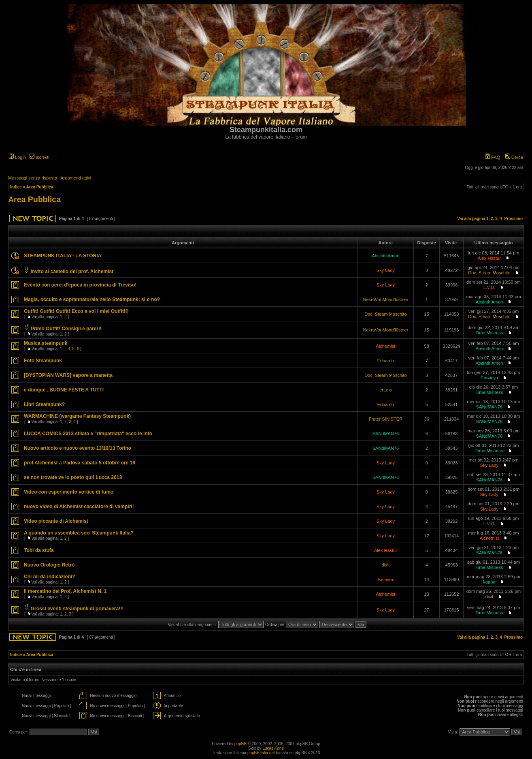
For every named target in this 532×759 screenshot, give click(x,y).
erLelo (386, 390)
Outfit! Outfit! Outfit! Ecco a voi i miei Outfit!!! (76, 311)
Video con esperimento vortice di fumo (69, 492)
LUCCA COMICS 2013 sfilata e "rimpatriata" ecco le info (88, 434)
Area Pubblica (40, 187)
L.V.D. (489, 287)
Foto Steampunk (43, 361)
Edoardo (386, 361)
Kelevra (386, 579)
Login (17, 157)
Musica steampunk (46, 343)
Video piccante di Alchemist (56, 521)
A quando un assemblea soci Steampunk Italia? (79, 533)
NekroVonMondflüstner (385, 299)
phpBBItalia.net (261, 753)
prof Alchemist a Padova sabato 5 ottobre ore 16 (80, 463)
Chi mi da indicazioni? (50, 577)
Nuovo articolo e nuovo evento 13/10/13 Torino (78, 448)
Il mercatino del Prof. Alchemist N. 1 (65, 591)
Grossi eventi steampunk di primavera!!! (77, 609)
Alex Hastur (489, 258)
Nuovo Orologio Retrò (49, 565)
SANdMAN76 (489, 407)
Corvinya (489, 378)
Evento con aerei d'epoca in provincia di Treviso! (80, 285)
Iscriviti (39, 157)
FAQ (493, 157)
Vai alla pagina (471, 219)
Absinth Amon (385, 256)
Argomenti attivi (76, 178)
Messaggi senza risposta (33, 178)
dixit (386, 565)
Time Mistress (489, 333)
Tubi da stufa (39, 550)
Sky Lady (386, 270)
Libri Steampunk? (44, 404)
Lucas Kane (273, 748)
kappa (489, 582)
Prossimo (513, 219)
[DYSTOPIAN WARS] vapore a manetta (68, 375)
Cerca (514, 157)
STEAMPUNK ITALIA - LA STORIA (63, 256)
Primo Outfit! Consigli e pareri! (66, 329)
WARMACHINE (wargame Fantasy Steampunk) (77, 416)
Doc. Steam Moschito (489, 273)
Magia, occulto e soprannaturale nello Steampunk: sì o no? (92, 299)
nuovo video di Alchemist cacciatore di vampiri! (79, 507)
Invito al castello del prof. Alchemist (72, 272)
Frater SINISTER (386, 419)
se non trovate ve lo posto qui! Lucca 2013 (73, 477)
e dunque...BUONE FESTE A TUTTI (64, 390)
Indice (16, 187)
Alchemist (386, 346)
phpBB (240, 744)
